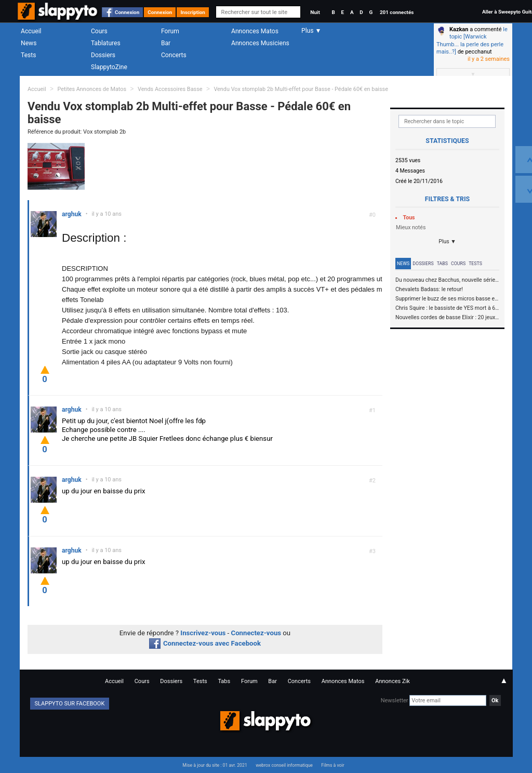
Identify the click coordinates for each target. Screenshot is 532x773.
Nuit (315, 12)
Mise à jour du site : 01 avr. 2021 (215, 765)
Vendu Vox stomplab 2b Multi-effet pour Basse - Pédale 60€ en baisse (301, 89)
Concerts (174, 55)
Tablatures (106, 43)
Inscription (193, 12)
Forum (170, 31)
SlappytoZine (109, 67)
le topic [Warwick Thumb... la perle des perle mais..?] (472, 41)
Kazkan (459, 29)
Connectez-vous (256, 633)
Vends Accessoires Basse (170, 89)
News (29, 43)
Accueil (31, 31)
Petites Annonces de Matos (92, 89)
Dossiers (103, 55)
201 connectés (397, 12)
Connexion (127, 12)
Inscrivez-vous (203, 633)
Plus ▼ (447, 241)
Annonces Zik (393, 681)
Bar (166, 43)
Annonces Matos (255, 31)
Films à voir (332, 765)
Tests (28, 55)
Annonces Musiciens (260, 43)
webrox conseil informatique (284, 765)
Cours (99, 31)
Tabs (442, 264)
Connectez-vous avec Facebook (205, 643)
